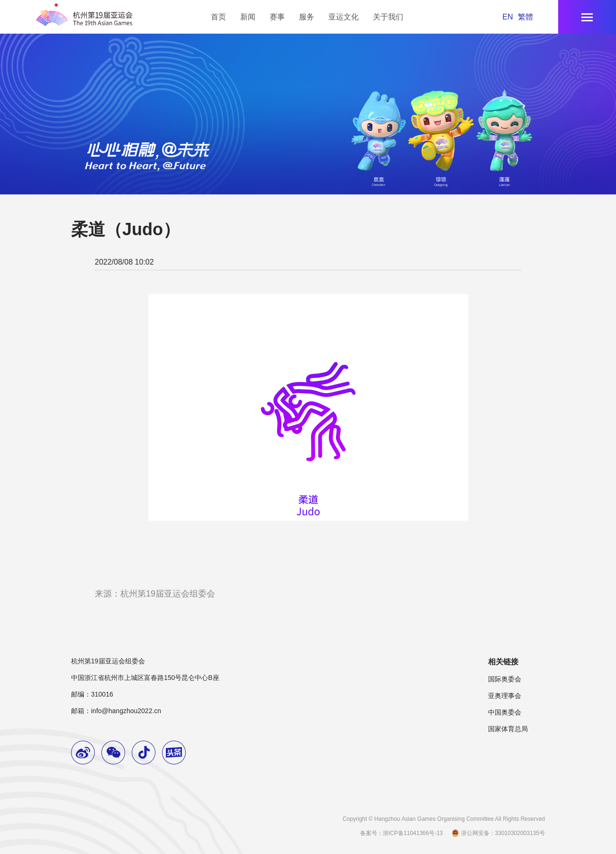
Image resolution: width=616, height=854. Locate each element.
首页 (218, 17)
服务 (307, 17)
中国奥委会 (505, 712)
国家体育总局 (508, 729)
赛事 (277, 17)
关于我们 (388, 17)
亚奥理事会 (505, 696)
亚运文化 (344, 17)
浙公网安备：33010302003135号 (498, 833)
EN (507, 17)
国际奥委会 (505, 679)
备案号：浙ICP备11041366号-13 (402, 833)
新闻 (248, 17)
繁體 (525, 17)
